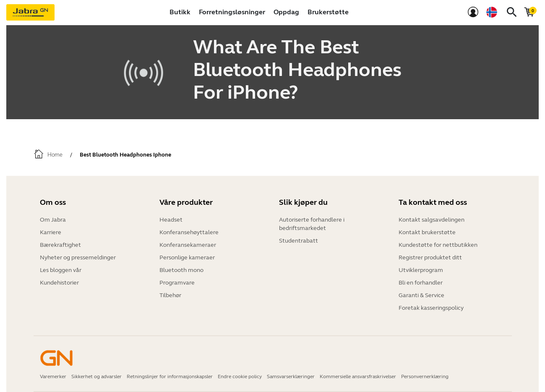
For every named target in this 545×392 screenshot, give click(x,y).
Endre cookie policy (240, 376)
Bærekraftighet (60, 245)
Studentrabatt (299, 241)
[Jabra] (30, 13)
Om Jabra (53, 220)
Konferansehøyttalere (189, 232)
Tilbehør (170, 295)
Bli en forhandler (421, 283)
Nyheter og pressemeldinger (78, 257)
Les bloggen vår (61, 270)
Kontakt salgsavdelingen (432, 220)
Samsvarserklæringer (291, 376)
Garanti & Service (421, 295)
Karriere (51, 232)
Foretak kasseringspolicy (431, 308)
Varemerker (53, 376)
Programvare (177, 283)
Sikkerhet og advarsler (96, 376)
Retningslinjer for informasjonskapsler (170, 376)
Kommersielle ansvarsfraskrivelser (358, 376)
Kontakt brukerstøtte (427, 232)
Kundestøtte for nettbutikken (438, 245)
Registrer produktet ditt (430, 257)
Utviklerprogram (421, 270)
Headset (171, 220)
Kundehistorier (59, 283)
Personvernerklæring (425, 376)
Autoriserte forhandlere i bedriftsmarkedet (312, 224)
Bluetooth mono (181, 270)
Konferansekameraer (188, 245)
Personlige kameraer (187, 257)
